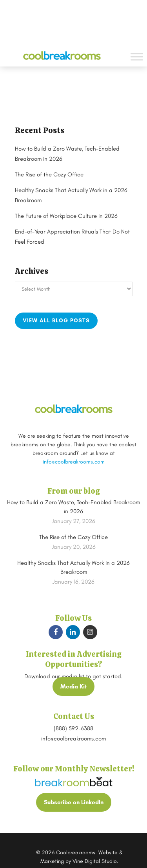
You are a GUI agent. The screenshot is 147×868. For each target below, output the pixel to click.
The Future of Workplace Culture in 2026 (66, 216)
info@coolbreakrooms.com (74, 462)
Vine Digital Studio (95, 861)
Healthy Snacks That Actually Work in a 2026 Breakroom (73, 567)
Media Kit (73, 686)
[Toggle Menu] (137, 57)
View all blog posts (56, 321)
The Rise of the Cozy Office (49, 174)
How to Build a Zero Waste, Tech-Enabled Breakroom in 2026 (73, 507)
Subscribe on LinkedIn (74, 802)
